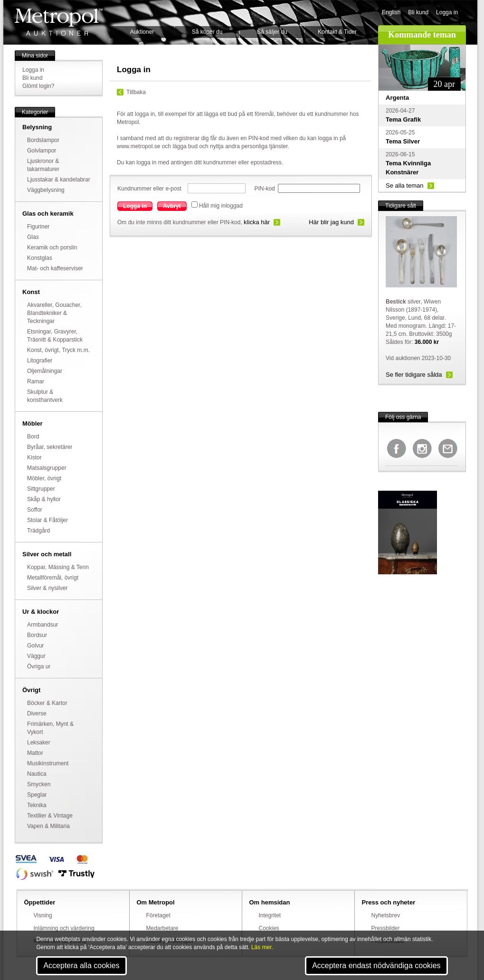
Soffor (35, 510)
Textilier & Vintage (50, 816)
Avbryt (172, 206)
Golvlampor (42, 151)
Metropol (59, 22)
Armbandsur (43, 625)
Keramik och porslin (52, 247)
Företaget (158, 915)
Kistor (34, 457)
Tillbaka (136, 92)
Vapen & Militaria (48, 826)
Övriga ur (39, 666)
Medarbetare (162, 928)
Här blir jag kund (331, 222)
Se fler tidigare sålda (414, 375)
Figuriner (38, 227)
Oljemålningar (45, 371)
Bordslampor (43, 140)
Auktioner (142, 32)
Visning (43, 915)
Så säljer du (272, 32)
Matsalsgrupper (47, 468)
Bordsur (37, 635)
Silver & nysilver (47, 588)
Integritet (270, 915)
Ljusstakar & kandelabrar (59, 180)
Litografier (40, 361)
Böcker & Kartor (47, 703)
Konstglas (40, 258)
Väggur (36, 656)
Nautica (37, 774)
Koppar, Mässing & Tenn (58, 567)
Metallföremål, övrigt (53, 578)
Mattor (35, 753)
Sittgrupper (41, 489)
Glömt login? (38, 86)
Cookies (269, 928)
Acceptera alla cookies (81, 966)
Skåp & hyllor (44, 499)
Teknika (37, 805)
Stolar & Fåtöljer (47, 520)
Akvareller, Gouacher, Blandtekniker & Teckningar (54, 313)
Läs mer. (262, 947)
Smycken (39, 784)
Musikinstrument (48, 763)
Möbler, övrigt (44, 478)
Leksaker (39, 742)
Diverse (37, 714)
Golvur (35, 646)
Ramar (36, 381)
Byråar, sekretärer (50, 447)
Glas (33, 237)
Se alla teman (405, 186)
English (391, 12)
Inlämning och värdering (64, 928)
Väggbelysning (46, 190)
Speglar (37, 795)
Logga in (447, 12)
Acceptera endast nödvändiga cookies (376, 966)
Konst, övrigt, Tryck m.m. (58, 350)
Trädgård (38, 531)
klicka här (257, 222)
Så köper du (207, 32)
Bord (33, 437)
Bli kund (418, 12)
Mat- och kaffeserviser (55, 268)
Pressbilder (386, 928)
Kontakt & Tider (337, 32)
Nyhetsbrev (386, 915)
